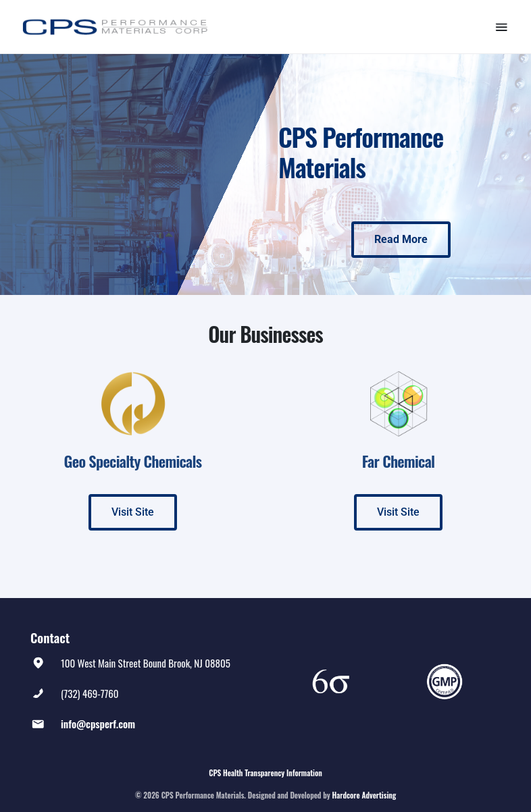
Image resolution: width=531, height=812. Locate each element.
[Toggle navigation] (502, 27)
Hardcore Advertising (364, 795)
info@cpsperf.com (98, 724)
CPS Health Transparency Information (265, 773)
